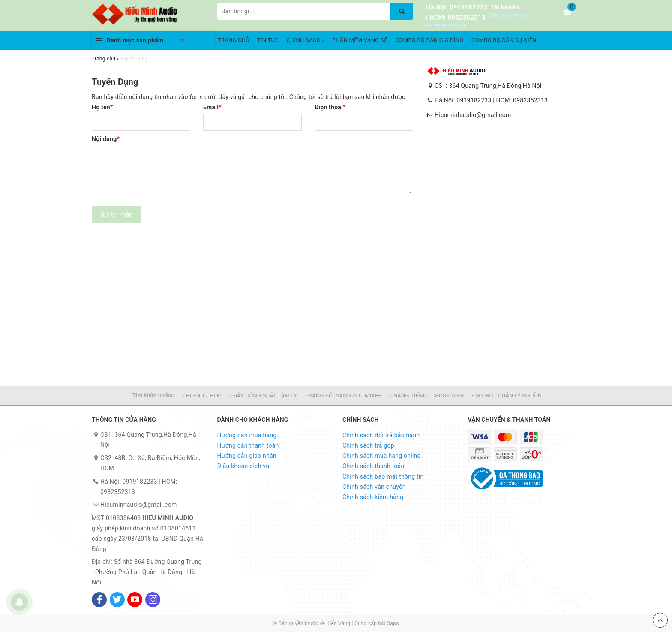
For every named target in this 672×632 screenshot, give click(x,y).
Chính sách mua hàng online (381, 456)
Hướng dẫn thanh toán (248, 445)
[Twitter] (117, 600)
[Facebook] (99, 600)
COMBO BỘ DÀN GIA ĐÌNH (430, 40)
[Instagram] (153, 600)
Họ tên (102, 107)
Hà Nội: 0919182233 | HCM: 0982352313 (491, 100)
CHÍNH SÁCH (306, 40)
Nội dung (106, 139)
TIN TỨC (268, 40)
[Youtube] (135, 600)
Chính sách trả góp (368, 445)
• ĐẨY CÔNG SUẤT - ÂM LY (263, 396)
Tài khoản (505, 7)
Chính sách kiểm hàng (373, 497)
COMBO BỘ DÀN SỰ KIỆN (504, 40)
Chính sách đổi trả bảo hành (381, 435)
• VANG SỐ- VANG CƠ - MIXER (343, 396)
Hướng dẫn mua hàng (247, 435)
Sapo (393, 623)
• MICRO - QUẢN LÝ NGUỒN (507, 396)
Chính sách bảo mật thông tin (383, 476)
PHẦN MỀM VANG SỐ (360, 40)
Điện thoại (330, 107)
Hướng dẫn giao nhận (247, 456)
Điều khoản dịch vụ (243, 466)
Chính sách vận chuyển (374, 487)
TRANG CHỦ (234, 40)
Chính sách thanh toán (373, 466)
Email (212, 107)
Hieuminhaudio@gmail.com (473, 115)
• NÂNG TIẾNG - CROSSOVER (427, 396)
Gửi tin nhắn (116, 214)
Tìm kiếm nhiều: (153, 395)
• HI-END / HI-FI (202, 396)
